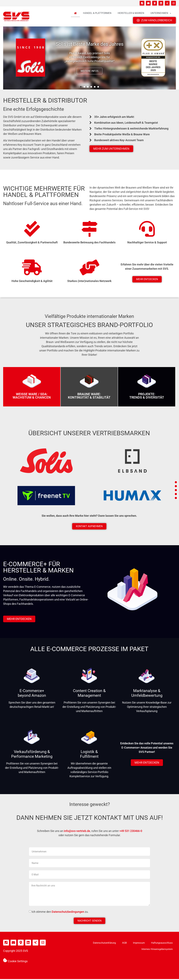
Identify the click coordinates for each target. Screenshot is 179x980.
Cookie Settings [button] (18, 961)
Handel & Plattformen (97, 13)
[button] (81, 87)
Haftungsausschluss (162, 944)
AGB (124, 944)
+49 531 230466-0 (131, 832)
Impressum (139, 944)
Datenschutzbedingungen (68, 913)
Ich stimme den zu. (60, 913)
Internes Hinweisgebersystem (157, 950)
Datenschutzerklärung (104, 944)
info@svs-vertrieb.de (77, 832)
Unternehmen (161, 13)
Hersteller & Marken (131, 13)
